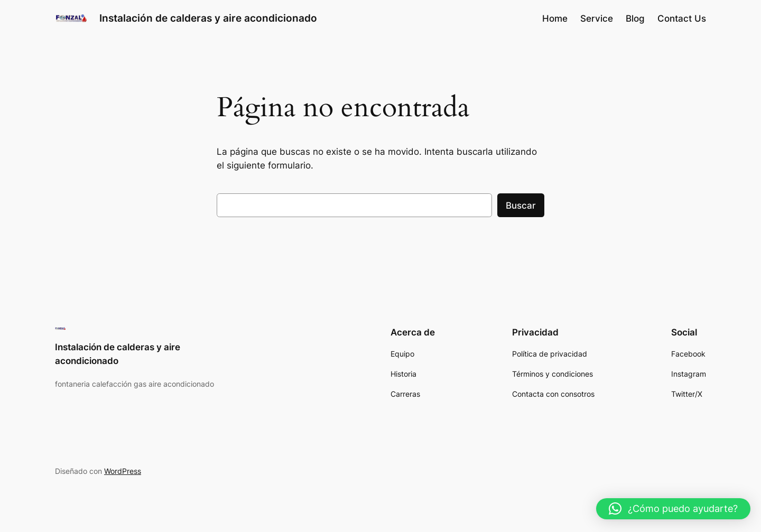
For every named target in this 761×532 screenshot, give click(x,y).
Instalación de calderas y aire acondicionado (208, 18)
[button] (673, 509)
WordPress (123, 471)
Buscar (521, 206)
